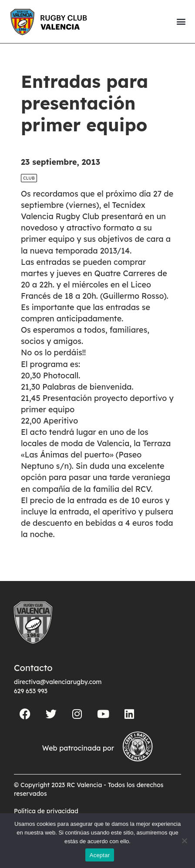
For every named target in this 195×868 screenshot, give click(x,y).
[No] (184, 841)
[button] (181, 22)
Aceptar (100, 855)
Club (29, 193)
